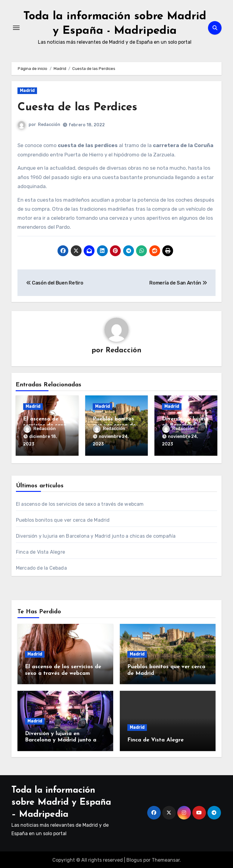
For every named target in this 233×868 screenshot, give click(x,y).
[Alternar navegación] (16, 28)
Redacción (49, 125)
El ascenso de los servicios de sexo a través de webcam (80, 503)
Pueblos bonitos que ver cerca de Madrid (63, 519)
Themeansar (166, 859)
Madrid (27, 91)
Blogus (134, 859)
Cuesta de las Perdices (79, 107)
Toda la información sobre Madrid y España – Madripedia (61, 802)
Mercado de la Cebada (41, 567)
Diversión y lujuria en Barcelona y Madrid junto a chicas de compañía (96, 535)
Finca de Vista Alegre (40, 551)
